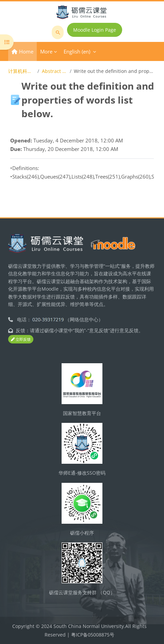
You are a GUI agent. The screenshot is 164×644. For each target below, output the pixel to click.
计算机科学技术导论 (22, 71)
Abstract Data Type (54, 71)
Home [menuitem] (26, 51)
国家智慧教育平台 (82, 413)
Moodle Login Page (95, 30)
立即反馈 (21, 339)
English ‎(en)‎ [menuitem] (77, 51)
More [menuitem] (46, 51)
